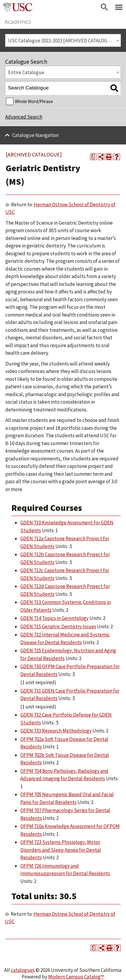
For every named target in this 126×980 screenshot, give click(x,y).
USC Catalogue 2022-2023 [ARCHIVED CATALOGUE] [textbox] (62, 41)
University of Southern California (18, 7)
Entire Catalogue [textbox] (26, 72)
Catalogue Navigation (35, 135)
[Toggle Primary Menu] (119, 7)
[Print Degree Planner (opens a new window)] (93, 157)
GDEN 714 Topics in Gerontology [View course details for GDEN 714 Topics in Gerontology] (54, 618)
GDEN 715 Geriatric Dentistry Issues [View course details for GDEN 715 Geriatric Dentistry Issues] (58, 627)
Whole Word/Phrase (34, 101)
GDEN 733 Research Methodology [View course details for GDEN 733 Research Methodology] (56, 731)
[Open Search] (104, 7)
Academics (18, 21)
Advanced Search (24, 117)
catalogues (23, 970)
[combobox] (63, 40)
